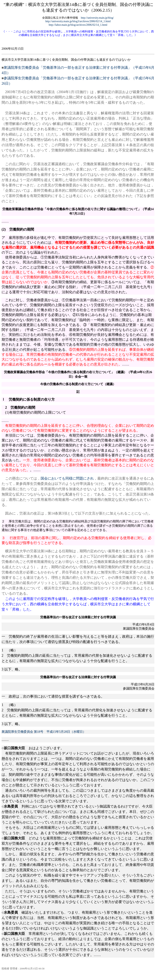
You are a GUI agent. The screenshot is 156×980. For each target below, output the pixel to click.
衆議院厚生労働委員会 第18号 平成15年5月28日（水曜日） (44, 732)
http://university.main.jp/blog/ (97, 18)
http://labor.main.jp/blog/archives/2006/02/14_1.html (78, 25)
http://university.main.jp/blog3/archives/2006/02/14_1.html (78, 21)
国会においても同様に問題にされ (67, 478)
